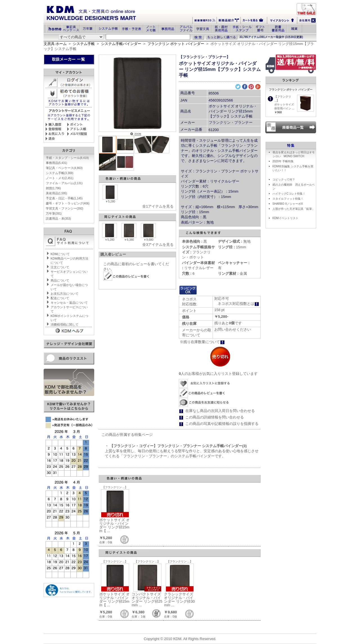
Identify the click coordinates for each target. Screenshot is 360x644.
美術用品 (57, 193)
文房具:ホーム (55, 44)
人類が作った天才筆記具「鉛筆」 (294, 209)
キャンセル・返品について (69, 303)
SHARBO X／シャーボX (288, 204)
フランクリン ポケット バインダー (176, 44)
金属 (232, 273)
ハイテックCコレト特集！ (289, 194)
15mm (232, 247)
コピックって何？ (284, 180)
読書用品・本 (58, 219)
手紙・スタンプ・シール (67, 158)
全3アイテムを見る (158, 245)
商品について (60, 280)
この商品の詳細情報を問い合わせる (215, 417)
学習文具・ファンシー (65, 208)
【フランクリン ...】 (115, 487)
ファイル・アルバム (64, 183)
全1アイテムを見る (158, 206)
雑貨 (53, 188)
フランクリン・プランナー (231, 122)
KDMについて (60, 254)
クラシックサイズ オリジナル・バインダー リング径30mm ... (179, 600)
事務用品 (57, 163)
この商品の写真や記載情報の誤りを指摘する (222, 424)
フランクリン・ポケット (198, 252)
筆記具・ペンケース (64, 168)
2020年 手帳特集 (283, 161)
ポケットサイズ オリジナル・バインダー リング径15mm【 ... (114, 525)
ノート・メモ (60, 178)
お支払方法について (65, 294)
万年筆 (54, 213)
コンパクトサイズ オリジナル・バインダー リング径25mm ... (147, 600)
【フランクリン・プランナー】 (204, 57)
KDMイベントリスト (285, 218)
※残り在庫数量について (202, 342)
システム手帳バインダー (121, 44)
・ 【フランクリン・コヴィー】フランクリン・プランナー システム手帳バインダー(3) (176, 446)
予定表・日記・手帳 (64, 198)
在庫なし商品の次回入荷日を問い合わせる (220, 411)
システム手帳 (84, 44)
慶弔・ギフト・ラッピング (68, 203)
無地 (234, 241)
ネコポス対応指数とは (238, 304)
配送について (60, 298)
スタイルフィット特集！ (288, 199)
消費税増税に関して (65, 325)
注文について (60, 267)
